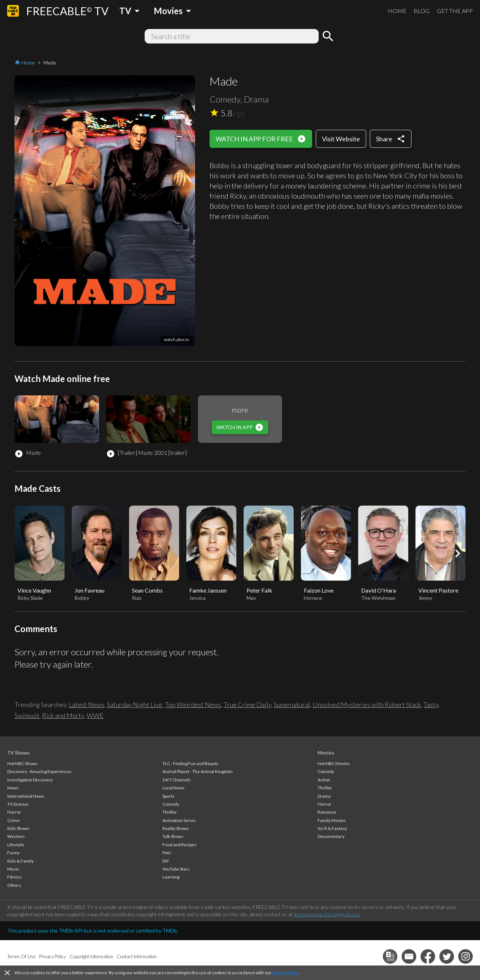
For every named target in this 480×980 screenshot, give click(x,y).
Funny (13, 853)
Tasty (431, 705)
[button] (458, 553)
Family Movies (332, 820)
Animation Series (179, 820)
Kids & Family (20, 861)
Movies (326, 753)
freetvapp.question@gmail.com (327, 914)
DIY (166, 861)
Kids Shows (18, 828)
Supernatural (292, 705)
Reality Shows (176, 828)
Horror (14, 812)
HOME (397, 11)
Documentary (331, 836)
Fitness (15, 877)
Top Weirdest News (193, 705)
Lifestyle (16, 845)
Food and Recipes (179, 845)
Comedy (171, 804)
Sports (169, 796)
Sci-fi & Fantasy (332, 828)
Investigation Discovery (30, 780)
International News (26, 796)
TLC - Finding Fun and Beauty (190, 763)
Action (324, 780)
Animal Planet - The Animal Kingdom (198, 771)
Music (13, 869)
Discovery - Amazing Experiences (40, 771)
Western (16, 836)
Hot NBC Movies (334, 763)
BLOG (422, 11)
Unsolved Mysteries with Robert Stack (367, 705)
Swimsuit (27, 715)
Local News (173, 788)
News (13, 788)
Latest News (87, 705)
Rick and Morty (63, 715)
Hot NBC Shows (22, 763)
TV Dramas (18, 804)
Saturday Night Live (135, 705)
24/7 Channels (177, 780)
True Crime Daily (247, 705)
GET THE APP (455, 11)
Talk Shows (173, 836)
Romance (327, 812)
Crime (13, 820)
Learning (171, 877)
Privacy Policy (285, 973)
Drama (324, 796)
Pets (167, 853)
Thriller (170, 812)
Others (14, 885)
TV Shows (18, 753)
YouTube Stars (176, 869)
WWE (95, 715)
